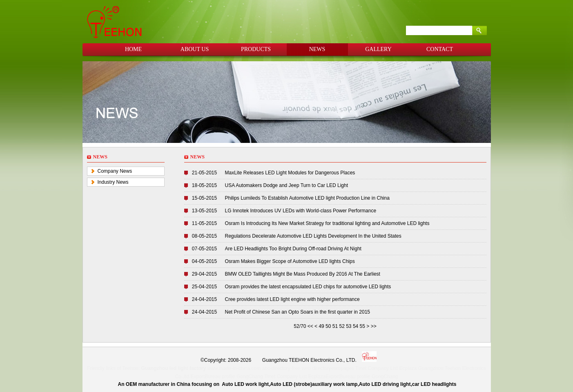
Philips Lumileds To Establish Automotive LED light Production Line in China (307, 198)
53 (349, 326)
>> (374, 326)
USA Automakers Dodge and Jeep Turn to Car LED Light (287, 185)
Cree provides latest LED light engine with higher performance (292, 299)
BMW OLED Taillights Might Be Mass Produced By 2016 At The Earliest (303, 274)
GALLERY (378, 49)
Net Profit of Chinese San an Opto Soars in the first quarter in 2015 (298, 312)
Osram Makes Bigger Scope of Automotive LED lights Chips (290, 261)
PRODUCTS (256, 49)
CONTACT (440, 49)
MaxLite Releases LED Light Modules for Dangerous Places (290, 173)
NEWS (317, 49)
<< (311, 326)
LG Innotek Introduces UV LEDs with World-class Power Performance (301, 211)
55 (362, 326)
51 (335, 326)
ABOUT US (195, 49)
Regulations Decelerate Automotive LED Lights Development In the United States (313, 236)
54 (356, 326)
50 (328, 326)
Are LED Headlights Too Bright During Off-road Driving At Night (293, 249)
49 (321, 326)
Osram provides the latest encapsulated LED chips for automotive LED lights (308, 287)
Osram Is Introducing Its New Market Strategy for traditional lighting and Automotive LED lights (327, 223)
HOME (133, 49)
